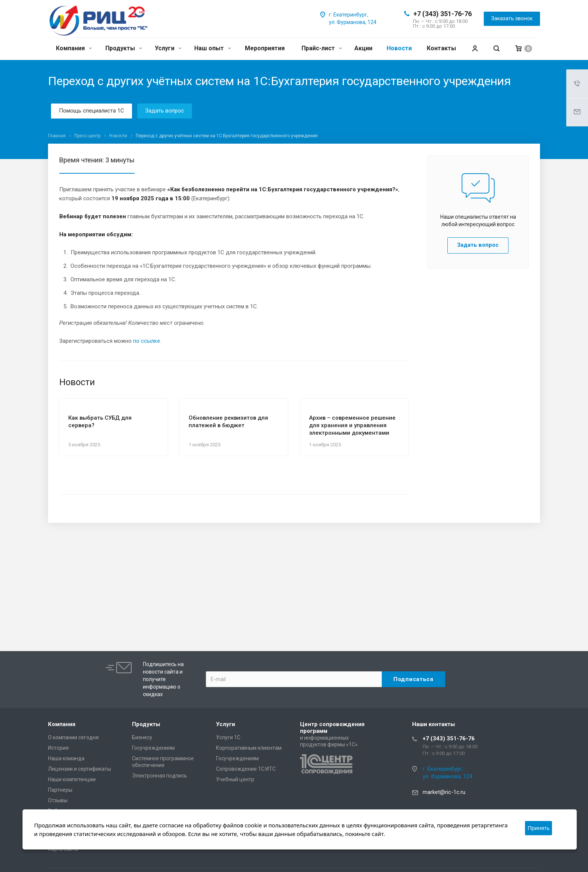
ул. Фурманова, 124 (353, 22)
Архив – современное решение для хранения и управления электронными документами (352, 425)
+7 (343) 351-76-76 (442, 14)
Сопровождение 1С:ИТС (246, 769)
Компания (74, 48)
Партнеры (60, 790)
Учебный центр (235, 779)
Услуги (168, 48)
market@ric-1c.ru (444, 792)
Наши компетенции (72, 779)
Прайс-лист (322, 48)
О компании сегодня (73, 737)
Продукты (124, 48)
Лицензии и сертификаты (79, 769)
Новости (399, 48)
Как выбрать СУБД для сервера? (100, 422)
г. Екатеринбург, (349, 15)
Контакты (441, 48)
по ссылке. (147, 341)
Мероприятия (265, 48)
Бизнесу (142, 737)
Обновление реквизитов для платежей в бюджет (228, 422)
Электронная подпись (160, 776)
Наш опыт (213, 48)
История (58, 748)
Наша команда (66, 758)
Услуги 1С (228, 737)
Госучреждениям (153, 748)
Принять (539, 828)
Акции (363, 48)
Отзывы (58, 800)
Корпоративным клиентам (249, 748)
